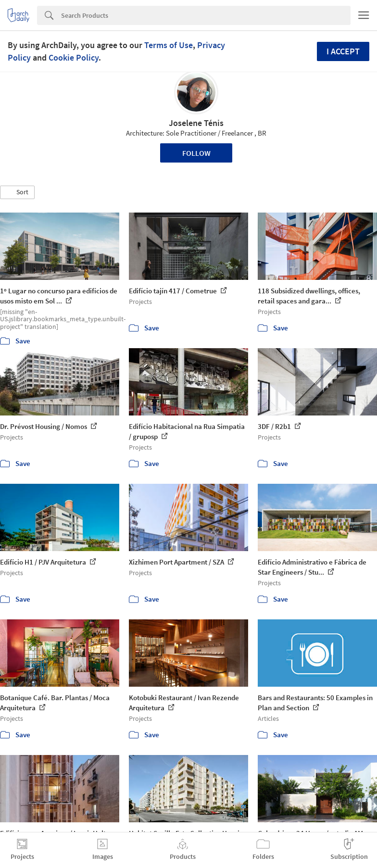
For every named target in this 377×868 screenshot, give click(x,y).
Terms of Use (169, 45)
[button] (17, 192)
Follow (196, 153)
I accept (343, 51)
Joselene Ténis (196, 123)
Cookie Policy (74, 57)
